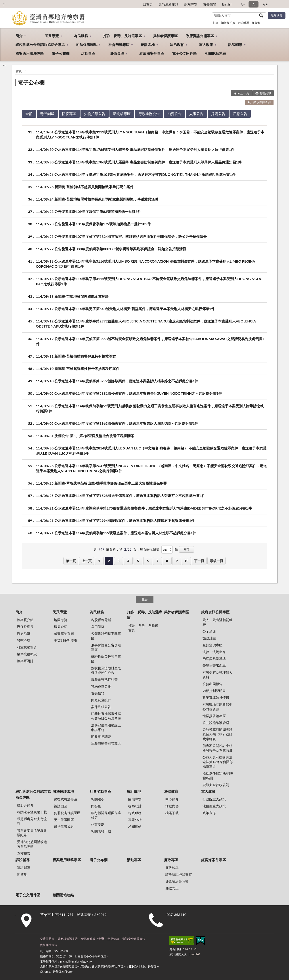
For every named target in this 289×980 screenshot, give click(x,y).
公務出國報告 (212, 684)
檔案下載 (172, 813)
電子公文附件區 (184, 53)
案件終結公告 (101, 707)
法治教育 (177, 45)
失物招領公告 (95, 114)
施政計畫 (209, 638)
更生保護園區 (64, 820)
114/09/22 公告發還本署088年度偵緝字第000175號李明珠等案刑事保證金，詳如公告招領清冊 (111, 249)
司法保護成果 (64, 826)
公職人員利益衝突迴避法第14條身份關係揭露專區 (218, 762)
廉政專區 (117, 53)
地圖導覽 (61, 620)
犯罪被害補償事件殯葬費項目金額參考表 (106, 716)
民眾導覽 (52, 36)
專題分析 (135, 820)
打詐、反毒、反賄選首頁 (143, 628)
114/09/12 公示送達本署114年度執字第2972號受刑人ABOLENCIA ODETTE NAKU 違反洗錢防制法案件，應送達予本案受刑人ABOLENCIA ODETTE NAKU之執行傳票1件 (146, 323)
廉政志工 (172, 888)
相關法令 (98, 799)
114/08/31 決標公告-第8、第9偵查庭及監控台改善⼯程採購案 (85, 436)
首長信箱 (210, 4)
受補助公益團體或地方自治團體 (32, 844)
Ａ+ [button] (265, 4)
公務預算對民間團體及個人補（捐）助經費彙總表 (217, 734)
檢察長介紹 (25, 620)
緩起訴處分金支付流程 (32, 821)
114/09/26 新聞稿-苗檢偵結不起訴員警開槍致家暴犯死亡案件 (85, 187)
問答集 (96, 806)
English (227, 4)
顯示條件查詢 (259, 102)
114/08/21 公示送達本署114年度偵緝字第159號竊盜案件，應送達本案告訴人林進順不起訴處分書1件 (116, 533)
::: (4, 4)
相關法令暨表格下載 (32, 812)
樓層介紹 (61, 627)
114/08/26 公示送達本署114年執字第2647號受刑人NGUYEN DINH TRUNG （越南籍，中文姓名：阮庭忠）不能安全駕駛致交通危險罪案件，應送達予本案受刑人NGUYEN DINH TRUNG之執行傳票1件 (152, 468)
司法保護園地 (87, 45)
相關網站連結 (215, 53)
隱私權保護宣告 (68, 939)
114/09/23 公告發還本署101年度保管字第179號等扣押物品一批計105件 (93, 224)
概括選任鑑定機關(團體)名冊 (218, 776)
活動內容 (172, 806)
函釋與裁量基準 (214, 659)
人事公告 (196, 114)
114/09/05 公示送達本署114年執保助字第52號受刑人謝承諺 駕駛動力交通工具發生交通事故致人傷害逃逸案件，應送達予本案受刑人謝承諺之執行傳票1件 (150, 408)
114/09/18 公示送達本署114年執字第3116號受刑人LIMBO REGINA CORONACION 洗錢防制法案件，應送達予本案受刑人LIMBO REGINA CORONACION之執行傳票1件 (146, 263)
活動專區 (88, 53)
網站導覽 (191, 4)
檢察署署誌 (25, 661)
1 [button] (99, 561)
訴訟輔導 (243, 23)
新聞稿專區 (122, 114)
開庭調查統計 (101, 700)
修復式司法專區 (66, 799)
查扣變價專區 (212, 645)
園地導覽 (135, 799)
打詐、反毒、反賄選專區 (122, 36)
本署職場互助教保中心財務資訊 (217, 707)
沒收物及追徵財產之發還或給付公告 (106, 670)
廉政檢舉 (172, 868)
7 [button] (157, 561)
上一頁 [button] (87, 561)
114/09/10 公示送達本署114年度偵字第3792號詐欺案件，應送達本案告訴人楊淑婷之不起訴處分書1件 (117, 381)
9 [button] (177, 561)
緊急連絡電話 (168, 4)
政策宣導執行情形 (216, 698)
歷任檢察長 (25, 627)
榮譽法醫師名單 (214, 665)
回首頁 (148, 4)
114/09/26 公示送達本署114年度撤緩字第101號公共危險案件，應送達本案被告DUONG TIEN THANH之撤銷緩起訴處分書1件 (136, 174)
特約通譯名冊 (101, 686)
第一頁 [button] (71, 561)
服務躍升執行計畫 (104, 679)
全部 (29, 114)
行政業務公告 (149, 114)
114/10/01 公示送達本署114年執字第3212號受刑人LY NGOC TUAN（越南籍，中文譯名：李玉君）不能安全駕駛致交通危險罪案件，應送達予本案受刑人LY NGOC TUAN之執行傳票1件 (150, 134)
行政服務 (135, 813)
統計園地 (148, 45)
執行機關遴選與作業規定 (106, 815)
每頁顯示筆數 (150, 549)
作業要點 (98, 824)
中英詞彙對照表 (66, 640)
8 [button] (167, 561)
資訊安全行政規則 (216, 785)
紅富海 (256, 23)
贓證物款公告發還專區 (106, 659)
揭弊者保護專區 (165, 36)
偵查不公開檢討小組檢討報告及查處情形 (217, 748)
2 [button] (109, 561)
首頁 (19, 71)
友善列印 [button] (265, 93)
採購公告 (218, 114)
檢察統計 (135, 806)
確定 (187, 549)
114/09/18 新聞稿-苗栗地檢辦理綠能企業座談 (73, 296)
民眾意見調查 (101, 737)
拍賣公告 (174, 114)
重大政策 (206, 45)
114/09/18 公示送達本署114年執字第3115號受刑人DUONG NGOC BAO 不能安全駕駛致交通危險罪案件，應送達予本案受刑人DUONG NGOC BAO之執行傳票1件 (149, 281)
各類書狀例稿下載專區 (106, 636)
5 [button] (138, 561)
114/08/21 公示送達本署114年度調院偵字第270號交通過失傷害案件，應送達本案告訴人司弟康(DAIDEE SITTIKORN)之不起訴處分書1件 (144, 508)
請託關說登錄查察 (179, 874)
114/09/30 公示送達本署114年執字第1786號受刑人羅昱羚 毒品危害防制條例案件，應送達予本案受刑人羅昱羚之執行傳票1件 (135, 149)
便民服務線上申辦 (93, 939)
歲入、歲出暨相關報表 (217, 622)
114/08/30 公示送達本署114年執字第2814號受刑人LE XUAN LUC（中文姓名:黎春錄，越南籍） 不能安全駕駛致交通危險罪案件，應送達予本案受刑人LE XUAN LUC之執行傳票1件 (151, 450)
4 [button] (128, 561)
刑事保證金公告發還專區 (106, 647)
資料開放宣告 (49, 945)
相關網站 (135, 826)
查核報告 (24, 853)
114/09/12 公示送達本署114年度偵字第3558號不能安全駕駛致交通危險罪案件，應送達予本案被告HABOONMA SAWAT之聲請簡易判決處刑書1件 (150, 341)
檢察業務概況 (27, 654)
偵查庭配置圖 (64, 633)
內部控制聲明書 (214, 691)
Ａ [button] (254, 4)
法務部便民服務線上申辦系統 (106, 727)
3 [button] (119, 561)
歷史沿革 (24, 633)
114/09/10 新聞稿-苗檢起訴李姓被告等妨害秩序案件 (78, 369)
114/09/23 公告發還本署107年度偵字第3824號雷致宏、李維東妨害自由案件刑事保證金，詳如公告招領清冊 (122, 236)
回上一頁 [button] (243, 93)
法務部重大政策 (214, 806)
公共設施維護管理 (216, 723)
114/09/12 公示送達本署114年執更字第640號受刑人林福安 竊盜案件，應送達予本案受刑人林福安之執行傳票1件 (125, 309)
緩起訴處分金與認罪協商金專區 (40, 45)
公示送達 (209, 631)
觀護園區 (61, 806)
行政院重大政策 (214, 799)
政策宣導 (209, 813)
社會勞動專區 (119, 45)
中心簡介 (172, 799)
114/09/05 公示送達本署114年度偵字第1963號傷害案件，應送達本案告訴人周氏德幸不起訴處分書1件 (117, 423)
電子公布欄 (61, 53)
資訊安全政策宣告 (134, 939)
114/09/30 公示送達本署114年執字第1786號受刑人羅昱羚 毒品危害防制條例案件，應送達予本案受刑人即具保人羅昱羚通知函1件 (139, 162)
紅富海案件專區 (152, 53)
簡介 (19, 36)
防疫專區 (69, 114)
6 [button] (148, 561)
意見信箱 (113, 939)
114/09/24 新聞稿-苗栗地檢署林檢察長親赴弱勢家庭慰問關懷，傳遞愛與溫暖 (97, 199)
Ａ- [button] (242, 4)
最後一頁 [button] (216, 561)
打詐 (216, 23)
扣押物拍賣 (228, 23)
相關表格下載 (101, 831)
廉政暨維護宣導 (177, 881)
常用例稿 (98, 627)
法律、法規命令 (214, 652)
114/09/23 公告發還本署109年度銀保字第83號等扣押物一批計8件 (89, 211)
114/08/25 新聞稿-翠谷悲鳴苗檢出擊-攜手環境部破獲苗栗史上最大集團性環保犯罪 (101, 483)
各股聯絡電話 (101, 620)
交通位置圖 (47, 939)
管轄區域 (24, 640)
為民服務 (81, 36)
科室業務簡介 (27, 647)
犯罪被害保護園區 (67, 813)
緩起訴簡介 (25, 805)
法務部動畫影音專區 (106, 743)
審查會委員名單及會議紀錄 (32, 833)
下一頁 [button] (199, 561)
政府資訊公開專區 (200, 36)
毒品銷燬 (47, 114)
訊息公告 (240, 114)
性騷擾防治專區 (214, 716)
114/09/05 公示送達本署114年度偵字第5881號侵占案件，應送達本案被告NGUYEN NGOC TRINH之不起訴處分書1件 (129, 393)
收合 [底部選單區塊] (145, 599)
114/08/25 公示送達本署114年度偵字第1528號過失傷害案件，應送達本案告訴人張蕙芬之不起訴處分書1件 (121, 496)
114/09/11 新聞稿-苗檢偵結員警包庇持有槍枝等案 (76, 356)
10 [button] (187, 561)
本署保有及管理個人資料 (217, 675)
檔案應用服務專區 (30, 53)
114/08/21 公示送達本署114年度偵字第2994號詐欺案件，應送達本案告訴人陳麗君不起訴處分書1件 (115, 520)
